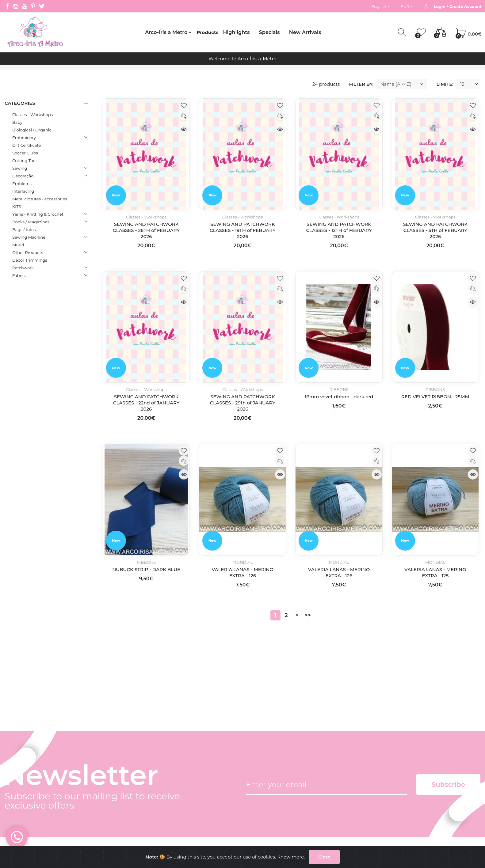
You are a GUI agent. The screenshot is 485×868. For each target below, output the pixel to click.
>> (308, 615)
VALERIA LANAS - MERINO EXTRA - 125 (435, 572)
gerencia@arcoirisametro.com (39, 787)
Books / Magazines (31, 222)
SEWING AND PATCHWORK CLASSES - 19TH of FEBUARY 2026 (243, 230)
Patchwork (23, 268)
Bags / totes (24, 229)
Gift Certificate (27, 145)
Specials (269, 32)
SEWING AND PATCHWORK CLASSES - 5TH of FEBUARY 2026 (435, 230)
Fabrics (19, 275)
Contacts (123, 778)
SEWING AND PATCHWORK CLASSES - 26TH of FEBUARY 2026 (146, 230)
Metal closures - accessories (40, 199)
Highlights (237, 32)
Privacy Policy (128, 801)
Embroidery (24, 138)
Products (207, 32)
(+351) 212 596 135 (24, 767)
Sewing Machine (29, 237)
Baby (17, 122)
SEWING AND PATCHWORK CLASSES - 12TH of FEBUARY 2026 (339, 230)
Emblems (22, 184)
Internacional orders (136, 824)
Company (124, 767)
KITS (17, 207)
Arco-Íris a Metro (166, 32)
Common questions (135, 812)
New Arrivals (305, 32)
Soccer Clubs (25, 153)
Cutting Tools (25, 161)
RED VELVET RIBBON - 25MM (435, 397)
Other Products (28, 252)
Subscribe (448, 682)
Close (324, 858)
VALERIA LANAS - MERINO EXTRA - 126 (243, 572)
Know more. (292, 858)
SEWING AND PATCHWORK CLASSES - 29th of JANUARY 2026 (243, 403)
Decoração (23, 176)
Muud (18, 245)
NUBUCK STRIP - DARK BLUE (146, 569)
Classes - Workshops (32, 115)
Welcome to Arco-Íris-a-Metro (243, 59)
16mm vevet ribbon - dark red (339, 397)
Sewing (20, 168)
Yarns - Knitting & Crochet (38, 214)
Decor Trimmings (30, 260)
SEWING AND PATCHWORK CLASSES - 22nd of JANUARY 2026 (146, 403)
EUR (407, 6)
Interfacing (23, 191)
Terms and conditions (137, 790)
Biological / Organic (32, 130)
